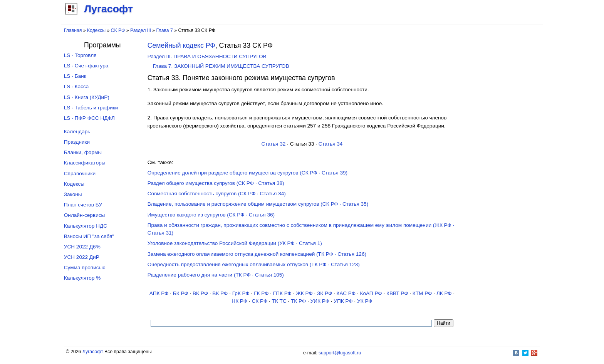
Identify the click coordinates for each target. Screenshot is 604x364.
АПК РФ (159, 293)
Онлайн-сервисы (85, 215)
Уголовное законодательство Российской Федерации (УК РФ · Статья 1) (235, 243)
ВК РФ (200, 293)
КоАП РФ (371, 293)
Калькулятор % (82, 278)
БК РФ (181, 293)
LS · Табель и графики (91, 108)
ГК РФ (261, 293)
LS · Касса (76, 86)
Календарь (77, 132)
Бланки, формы (83, 152)
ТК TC (279, 301)
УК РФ (365, 301)
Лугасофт (93, 352)
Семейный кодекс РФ (181, 45)
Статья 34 (331, 144)
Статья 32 (274, 144)
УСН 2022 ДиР (82, 257)
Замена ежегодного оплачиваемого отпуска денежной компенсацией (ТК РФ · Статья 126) (257, 254)
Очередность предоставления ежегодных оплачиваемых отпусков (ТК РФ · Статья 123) (254, 264)
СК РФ (118, 30)
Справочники (80, 174)
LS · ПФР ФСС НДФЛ (89, 118)
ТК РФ (298, 301)
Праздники (77, 142)
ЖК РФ (304, 293)
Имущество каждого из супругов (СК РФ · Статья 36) (211, 215)
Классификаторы (85, 163)
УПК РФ (343, 301)
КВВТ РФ (397, 293)
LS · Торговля (80, 55)
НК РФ (239, 301)
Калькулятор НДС (86, 226)
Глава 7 (165, 30)
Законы (73, 194)
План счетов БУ (83, 205)
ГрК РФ (241, 293)
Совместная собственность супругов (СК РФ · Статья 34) (217, 194)
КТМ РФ (422, 293)
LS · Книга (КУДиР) (87, 97)
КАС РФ (346, 293)
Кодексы (96, 30)
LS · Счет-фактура (86, 66)
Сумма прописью (85, 268)
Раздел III (141, 30)
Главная (73, 30)
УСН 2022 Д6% (82, 247)
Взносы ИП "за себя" (89, 236)
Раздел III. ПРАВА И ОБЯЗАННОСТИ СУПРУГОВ (207, 56)
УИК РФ (320, 301)
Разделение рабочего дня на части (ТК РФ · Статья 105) (216, 275)
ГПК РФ (282, 293)
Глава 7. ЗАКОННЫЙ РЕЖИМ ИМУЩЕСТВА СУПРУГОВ (221, 66)
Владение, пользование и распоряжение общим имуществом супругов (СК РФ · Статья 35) (258, 204)
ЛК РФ (444, 293)
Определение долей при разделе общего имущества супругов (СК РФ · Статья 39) (247, 173)
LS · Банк (75, 76)
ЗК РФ (325, 293)
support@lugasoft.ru (340, 353)
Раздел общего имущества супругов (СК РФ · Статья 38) (216, 183)
